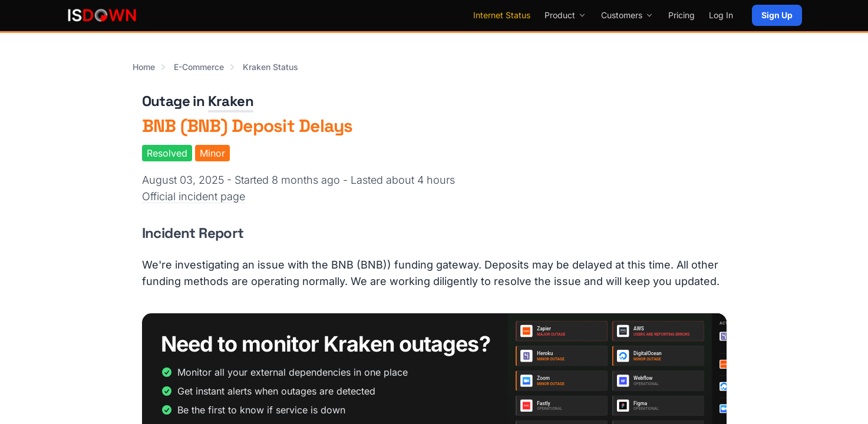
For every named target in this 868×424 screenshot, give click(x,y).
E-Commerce (199, 67)
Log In (721, 15)
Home (144, 67)
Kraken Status (270, 67)
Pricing (681, 15)
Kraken (231, 101)
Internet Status (502, 15)
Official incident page (194, 196)
